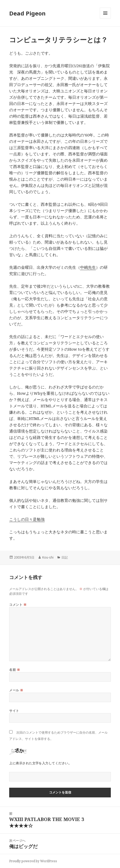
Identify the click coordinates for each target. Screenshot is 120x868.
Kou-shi (48, 557)
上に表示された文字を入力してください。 (40, 763)
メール (16, 690)
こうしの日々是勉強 (27, 519)
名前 (15, 670)
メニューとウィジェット (105, 19)
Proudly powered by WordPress (33, 861)
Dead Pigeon (27, 13)
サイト (14, 711)
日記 (65, 557)
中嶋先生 (88, 267)
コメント (18, 605)
